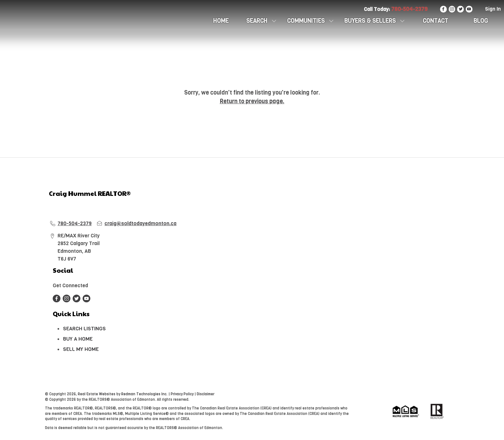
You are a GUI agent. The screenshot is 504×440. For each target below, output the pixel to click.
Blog (481, 21)
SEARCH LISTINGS (84, 329)
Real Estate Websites (97, 394)
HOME (221, 21)
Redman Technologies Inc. (145, 394)
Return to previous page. (252, 101)
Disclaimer (206, 394)
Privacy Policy (182, 394)
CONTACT (435, 21)
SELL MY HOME (81, 349)
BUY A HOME (78, 339)
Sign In (493, 9)
